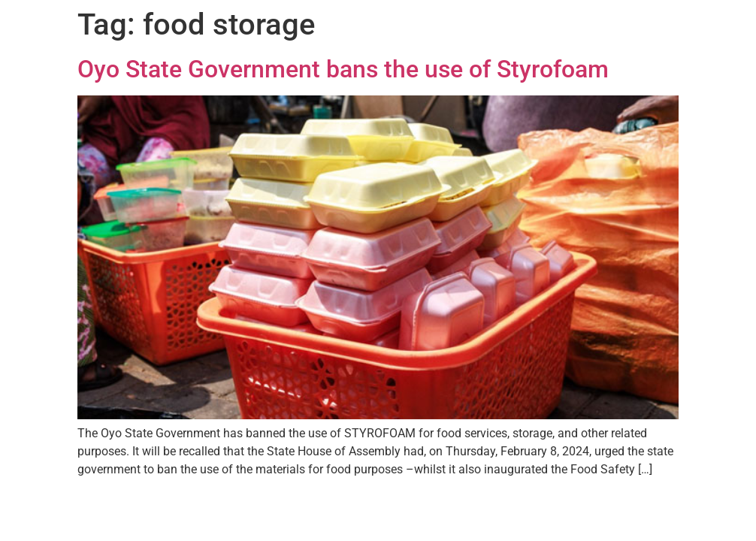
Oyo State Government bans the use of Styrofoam (343, 69)
